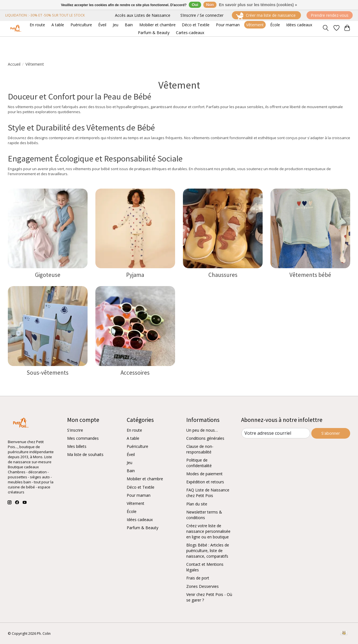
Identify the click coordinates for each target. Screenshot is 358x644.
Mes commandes (83, 438)
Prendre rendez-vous (330, 15)
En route (134, 430)
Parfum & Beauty (143, 528)
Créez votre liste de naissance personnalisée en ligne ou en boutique (208, 531)
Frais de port (198, 578)
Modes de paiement (204, 474)
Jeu (129, 463)
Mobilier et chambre (145, 479)
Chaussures (223, 275)
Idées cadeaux (140, 520)
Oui (195, 5)
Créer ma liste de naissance (266, 16)
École (132, 511)
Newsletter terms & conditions (204, 515)
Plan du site (197, 504)
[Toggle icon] (325, 28)
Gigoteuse (48, 275)
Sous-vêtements (48, 373)
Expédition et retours (205, 482)
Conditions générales (205, 438)
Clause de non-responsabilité (200, 449)
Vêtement (136, 503)
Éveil (131, 454)
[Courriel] (276, 433)
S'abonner (331, 433)
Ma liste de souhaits (85, 454)
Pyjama (135, 275)
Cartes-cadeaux (190, 33)
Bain (131, 471)
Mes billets (77, 446)
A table (133, 438)
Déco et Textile (141, 487)
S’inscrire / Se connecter (202, 15)
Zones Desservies (202, 586)
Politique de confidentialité (199, 463)
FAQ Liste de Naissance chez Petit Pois (208, 493)
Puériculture (137, 446)
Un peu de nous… (202, 430)
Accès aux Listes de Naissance (143, 15)
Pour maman (139, 495)
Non (210, 5)
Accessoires (135, 373)
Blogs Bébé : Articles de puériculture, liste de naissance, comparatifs (208, 551)
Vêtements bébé (310, 275)
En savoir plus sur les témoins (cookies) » (258, 5)
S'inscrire (75, 430)
